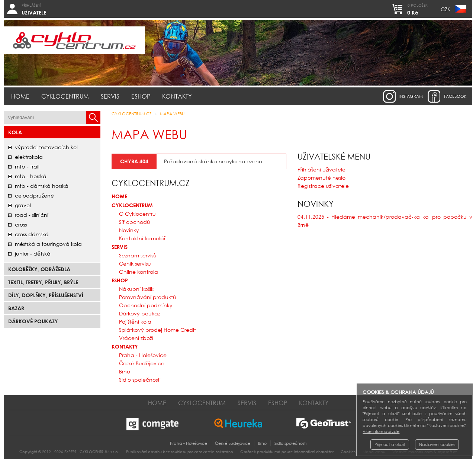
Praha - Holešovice (143, 355)
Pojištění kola (135, 322)
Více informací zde (381, 431)
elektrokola (29, 157)
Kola (15, 132)
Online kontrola (139, 272)
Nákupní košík (136, 289)
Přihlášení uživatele (321, 169)
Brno (125, 371)
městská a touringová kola (48, 244)
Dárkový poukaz (140, 313)
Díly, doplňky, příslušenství (46, 295)
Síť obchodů (135, 222)
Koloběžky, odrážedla (39, 269)
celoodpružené (34, 195)
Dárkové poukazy (33, 321)
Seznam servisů (138, 255)
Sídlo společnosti (140, 380)
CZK (446, 9)
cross (21, 224)
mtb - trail (27, 166)
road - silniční (32, 215)
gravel (23, 205)
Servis (110, 96)
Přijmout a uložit (390, 444)
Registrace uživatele (323, 186)
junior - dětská (33, 253)
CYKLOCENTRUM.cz (131, 114)
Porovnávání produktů (148, 297)
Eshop (141, 96)
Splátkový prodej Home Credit (157, 330)
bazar (16, 308)
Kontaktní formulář (142, 238)
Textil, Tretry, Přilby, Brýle (43, 282)
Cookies (348, 452)
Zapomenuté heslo (321, 178)
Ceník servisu (135, 264)
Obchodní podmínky (146, 305)
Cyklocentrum (65, 96)
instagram (411, 96)
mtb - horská (31, 176)
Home (20, 96)
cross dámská (32, 234)
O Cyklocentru (137, 214)
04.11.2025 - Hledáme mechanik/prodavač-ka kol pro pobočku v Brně (385, 221)
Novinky (129, 230)
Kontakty (177, 96)
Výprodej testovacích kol (46, 147)
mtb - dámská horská (42, 186)
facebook (455, 96)
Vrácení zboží (136, 338)
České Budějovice (142, 363)
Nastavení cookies (437, 444)
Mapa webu (172, 114)
